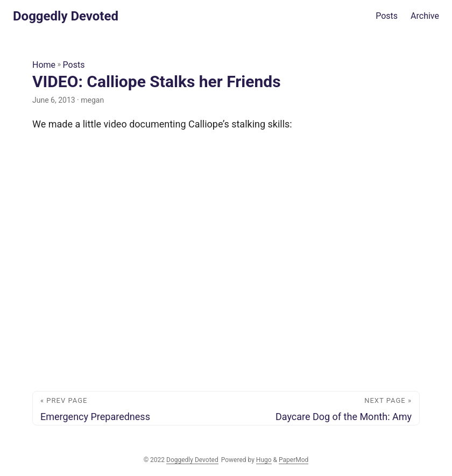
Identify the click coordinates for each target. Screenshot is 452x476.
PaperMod (294, 460)
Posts (74, 65)
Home (44, 65)
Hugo (264, 460)
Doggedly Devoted (66, 16)
